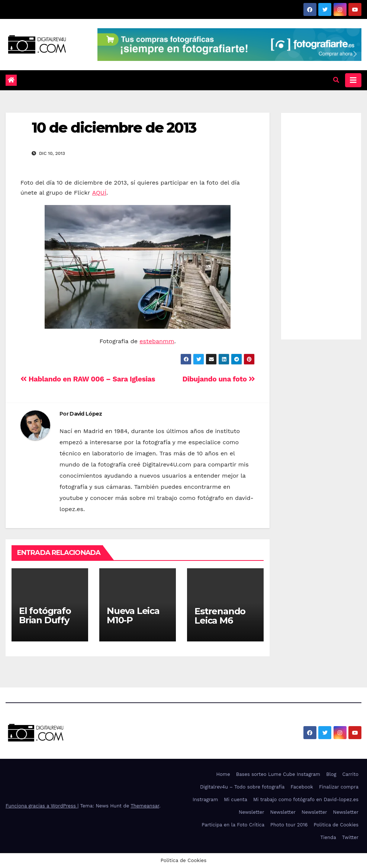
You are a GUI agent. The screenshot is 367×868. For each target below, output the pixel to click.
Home (223, 774)
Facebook (302, 787)
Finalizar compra (339, 787)
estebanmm (157, 341)
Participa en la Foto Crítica (233, 825)
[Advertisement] (321, 224)
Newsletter (252, 812)
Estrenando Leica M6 (220, 616)
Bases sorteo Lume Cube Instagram (278, 774)
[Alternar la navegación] (353, 80)
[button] (336, 80)
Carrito (350, 774)
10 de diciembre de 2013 (114, 128)
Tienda (328, 837)
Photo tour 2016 (289, 825)
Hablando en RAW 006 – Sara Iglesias (88, 379)
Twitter (350, 837)
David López (86, 414)
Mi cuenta (236, 799)
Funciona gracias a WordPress (41, 806)
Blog (331, 774)
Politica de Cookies (336, 825)
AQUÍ (99, 193)
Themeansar (145, 806)
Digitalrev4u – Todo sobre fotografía (242, 787)
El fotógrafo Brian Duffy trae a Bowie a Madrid (50, 625)
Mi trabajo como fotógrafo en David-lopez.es (306, 799)
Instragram (205, 799)
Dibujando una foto (218, 379)
